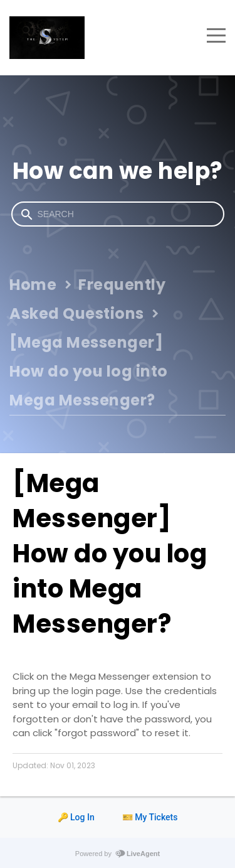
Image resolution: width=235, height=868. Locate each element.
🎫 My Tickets (150, 817)
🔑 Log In (76, 817)
